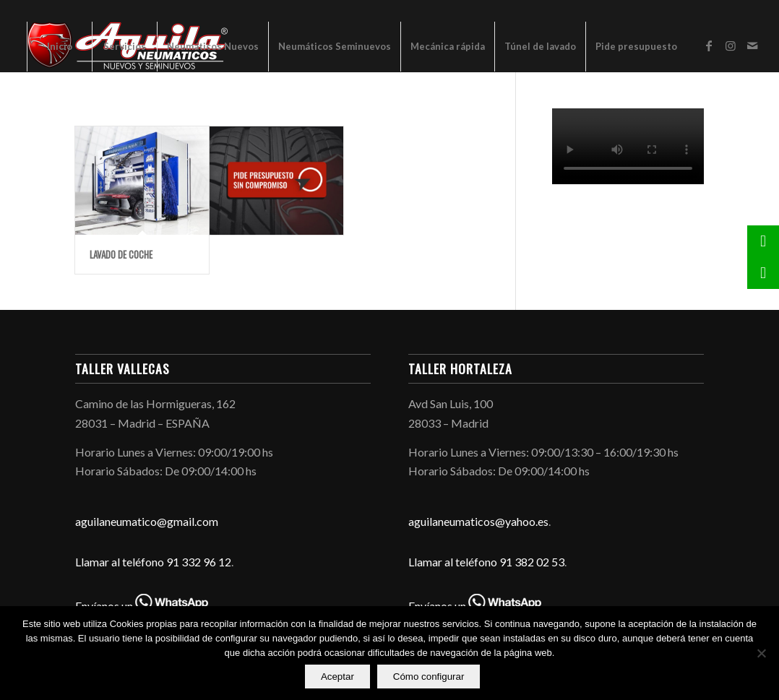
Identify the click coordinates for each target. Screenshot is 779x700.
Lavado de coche (121, 254)
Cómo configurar (430, 677)
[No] (761, 654)
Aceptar (338, 677)
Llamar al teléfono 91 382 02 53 (486, 562)
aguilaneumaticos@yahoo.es (478, 521)
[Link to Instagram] (731, 46)
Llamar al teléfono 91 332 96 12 (153, 562)
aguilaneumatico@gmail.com (147, 521)
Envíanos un (142, 606)
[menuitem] (59, 46)
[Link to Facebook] (709, 46)
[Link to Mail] (752, 46)
